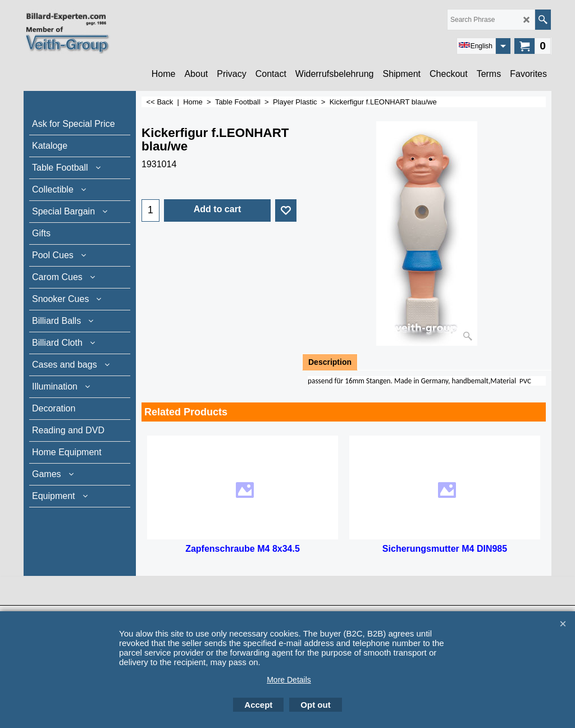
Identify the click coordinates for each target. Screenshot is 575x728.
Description (330, 362)
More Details (289, 680)
